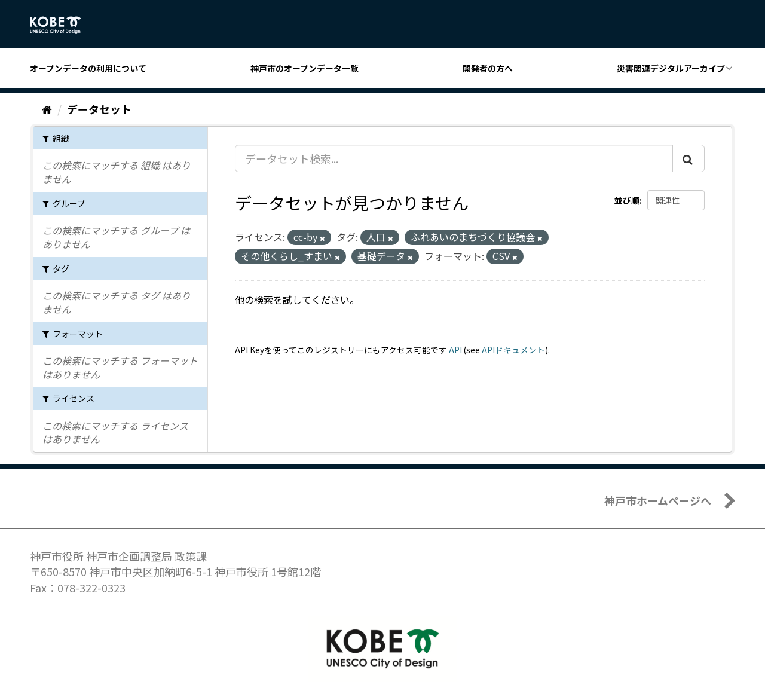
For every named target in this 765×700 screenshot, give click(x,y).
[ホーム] (47, 109)
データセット (99, 109)
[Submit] (688, 158)
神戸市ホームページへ (658, 500)
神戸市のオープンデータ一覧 (305, 68)
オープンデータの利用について (88, 68)
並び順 (627, 200)
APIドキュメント (513, 350)
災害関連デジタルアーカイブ (671, 68)
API (455, 350)
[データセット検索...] (454, 158)
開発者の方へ (488, 68)
